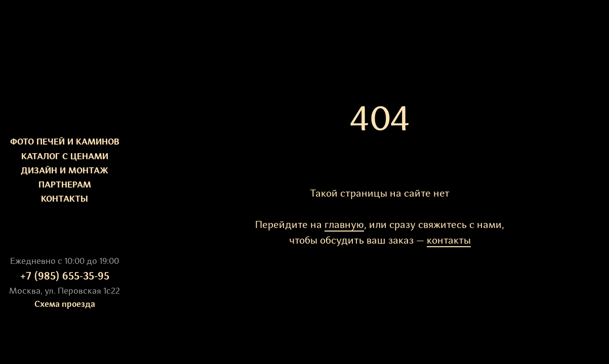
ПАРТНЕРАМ (65, 185)
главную (344, 225)
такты (457, 241)
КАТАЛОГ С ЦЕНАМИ (65, 157)
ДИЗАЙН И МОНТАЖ (65, 171)
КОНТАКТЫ (65, 199)
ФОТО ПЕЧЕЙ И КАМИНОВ (65, 142)
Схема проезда (65, 305)
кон (435, 241)
